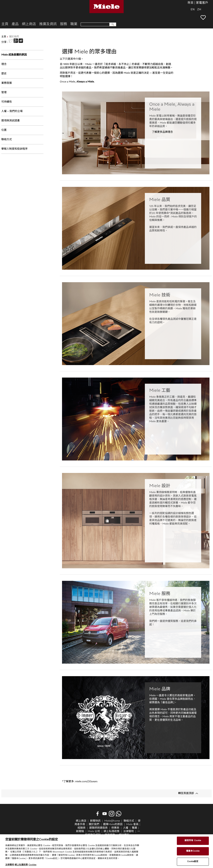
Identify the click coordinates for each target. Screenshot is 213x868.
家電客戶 (202, 3)
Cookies (32, 865)
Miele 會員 (132, 824)
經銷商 (82, 828)
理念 (4, 64)
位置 (4, 130)
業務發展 (7, 83)
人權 (126, 828)
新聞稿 (80, 831)
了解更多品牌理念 (162, 132)
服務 (64, 24)
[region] (106, 851)
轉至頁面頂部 (186, 793)
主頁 (4, 37)
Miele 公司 (94, 831)
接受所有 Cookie (193, 841)
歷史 (4, 74)
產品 (15, 24)
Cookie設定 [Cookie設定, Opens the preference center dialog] (193, 861)
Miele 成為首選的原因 (14, 55)
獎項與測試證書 (11, 121)
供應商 (115, 828)
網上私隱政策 (112, 831)
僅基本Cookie (193, 851)
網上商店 (29, 24)
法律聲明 (128, 831)
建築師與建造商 (98, 828)
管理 (4, 93)
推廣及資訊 (48, 24)
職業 (74, 24)
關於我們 (94, 824)
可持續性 (7, 102)
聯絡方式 (7, 140)
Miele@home (112, 821)
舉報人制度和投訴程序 (14, 149)
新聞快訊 (95, 821)
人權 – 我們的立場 (12, 111)
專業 (190, 3)
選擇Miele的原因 (113, 824)
